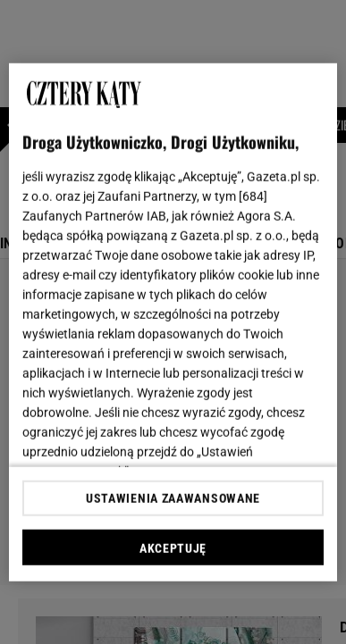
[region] (173, 322)
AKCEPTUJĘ (173, 548)
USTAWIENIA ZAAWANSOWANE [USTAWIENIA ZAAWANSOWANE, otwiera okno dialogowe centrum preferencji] (173, 498)
